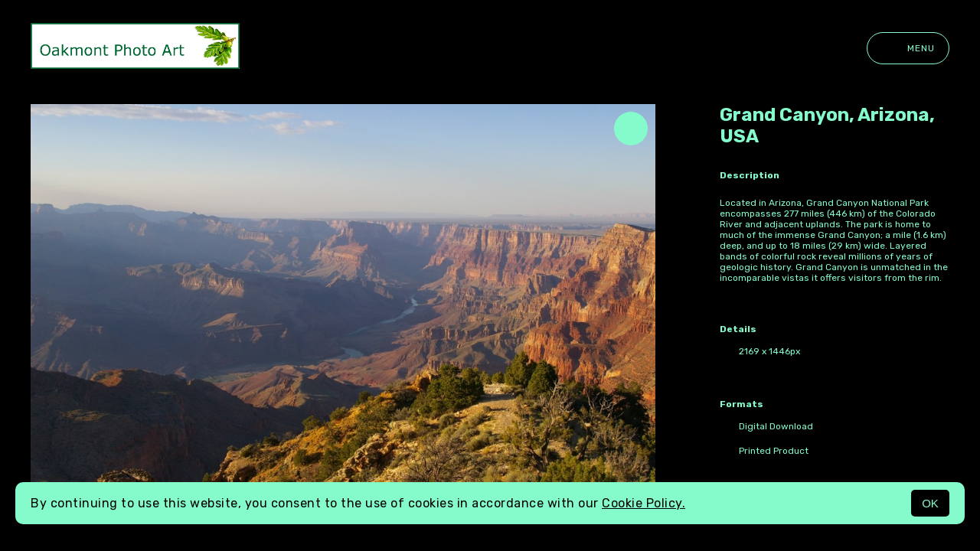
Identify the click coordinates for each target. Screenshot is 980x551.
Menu (908, 48)
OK (930, 503)
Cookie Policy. (644, 503)
